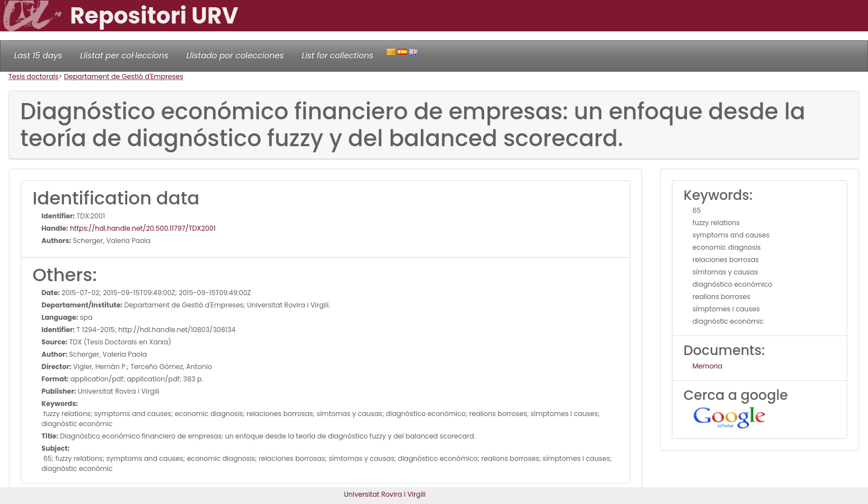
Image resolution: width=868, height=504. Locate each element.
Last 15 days (38, 55)
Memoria (707, 366)
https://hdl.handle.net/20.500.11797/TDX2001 (142, 228)
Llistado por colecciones (235, 55)
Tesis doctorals (34, 76)
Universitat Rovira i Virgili (385, 494)
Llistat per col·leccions (124, 55)
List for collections (337, 55)
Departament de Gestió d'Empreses (124, 76)
